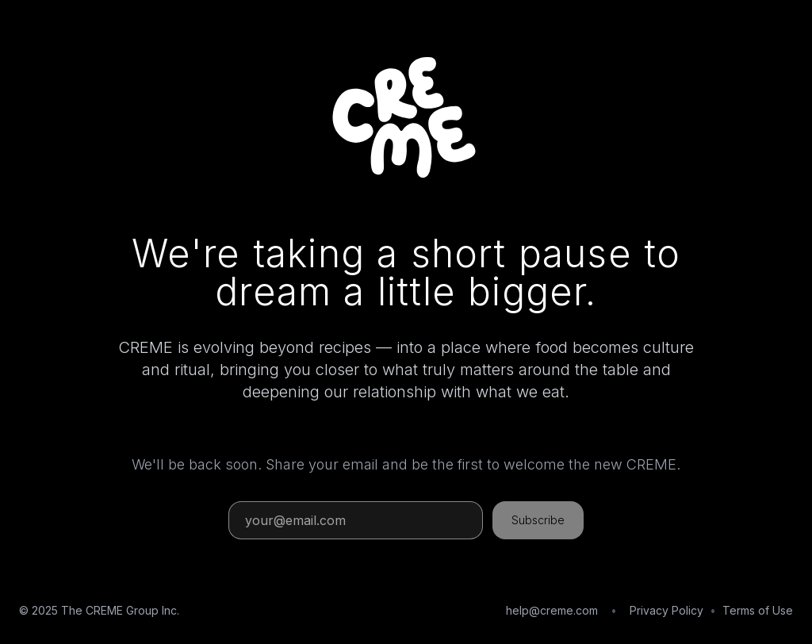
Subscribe (538, 520)
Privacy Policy (666, 610)
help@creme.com (552, 610)
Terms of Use (758, 610)
